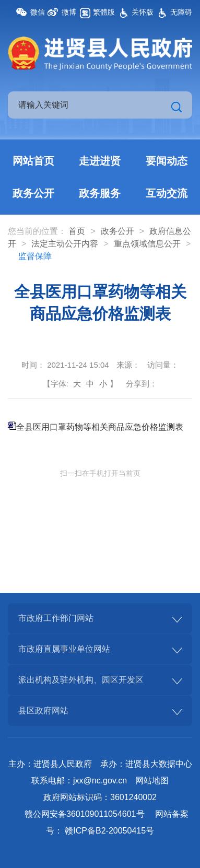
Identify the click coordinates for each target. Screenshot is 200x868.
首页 (77, 231)
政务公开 (33, 193)
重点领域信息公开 (147, 244)
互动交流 (167, 193)
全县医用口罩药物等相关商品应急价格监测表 (100, 427)
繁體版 (104, 12)
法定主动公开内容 (65, 244)
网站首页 (33, 161)
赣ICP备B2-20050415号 (109, 831)
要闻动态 (167, 161)
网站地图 (152, 781)
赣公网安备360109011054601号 (84, 814)
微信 (38, 12)
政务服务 (100, 193)
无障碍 (181, 12)
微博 (69, 12)
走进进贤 (100, 161)
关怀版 (143, 12)
